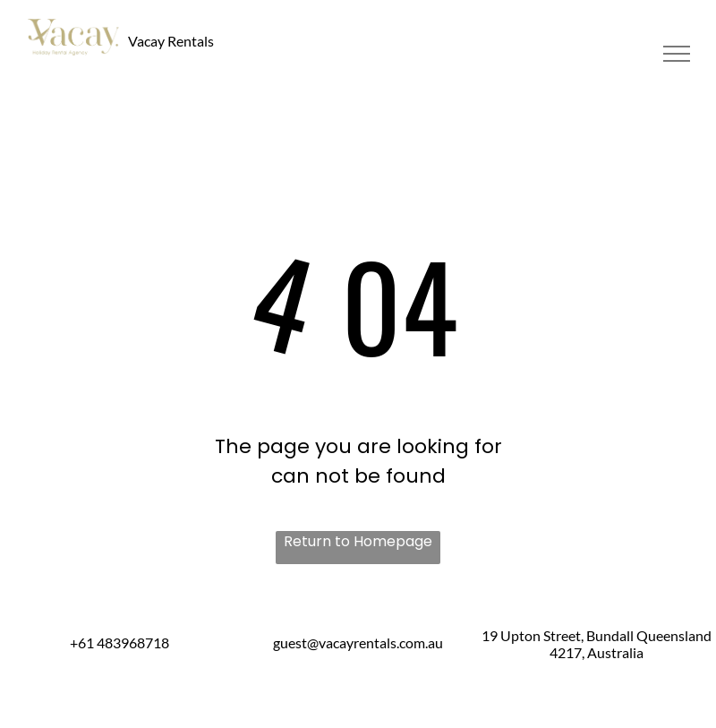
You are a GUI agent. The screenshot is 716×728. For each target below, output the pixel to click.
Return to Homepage (358, 541)
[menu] (677, 54)
